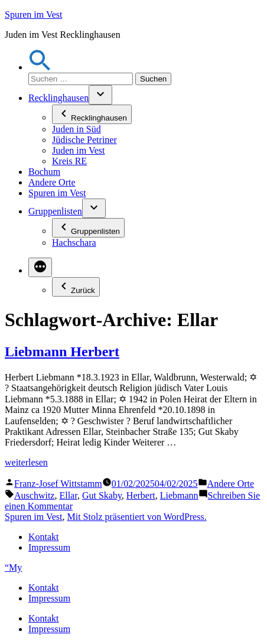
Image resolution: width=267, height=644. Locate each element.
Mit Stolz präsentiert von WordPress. (136, 517)
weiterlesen (26, 462)
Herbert (141, 495)
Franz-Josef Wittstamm (58, 484)
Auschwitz (34, 495)
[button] (40, 67)
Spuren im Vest (33, 14)
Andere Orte (52, 182)
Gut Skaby (102, 495)
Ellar (68, 495)
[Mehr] (40, 267)
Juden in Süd (76, 129)
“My (13, 567)
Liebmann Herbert (62, 352)
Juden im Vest (78, 150)
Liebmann (179, 495)
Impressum (49, 547)
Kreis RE (69, 161)
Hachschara (74, 243)
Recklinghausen (58, 98)
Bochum (44, 172)
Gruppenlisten (55, 211)
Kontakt (44, 537)
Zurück (76, 287)
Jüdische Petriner (84, 140)
